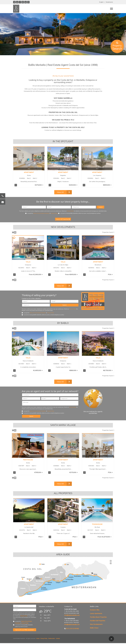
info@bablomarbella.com (72, 615)
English (101, 2)
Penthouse (28, 460)
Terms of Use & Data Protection (41, 213)
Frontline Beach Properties (98, 617)
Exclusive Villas (95, 610)
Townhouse (97, 524)
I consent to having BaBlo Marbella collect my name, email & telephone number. (79, 213)
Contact (58, 638)
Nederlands (109, 2)
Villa (28, 262)
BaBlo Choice (94, 628)
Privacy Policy (70, 211)
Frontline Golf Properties (98, 621)
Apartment (29, 172)
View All (60, 192)
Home (38, 638)
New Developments (96, 624)
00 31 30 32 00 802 (72, 629)
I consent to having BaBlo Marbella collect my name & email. (23, 626)
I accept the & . (42, 213)
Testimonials (51, 638)
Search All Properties (63, 219)
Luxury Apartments (96, 613)
